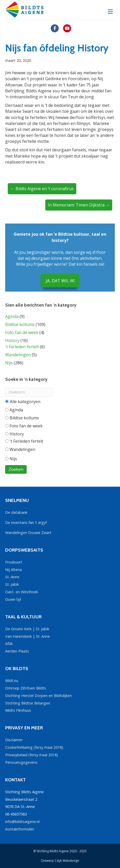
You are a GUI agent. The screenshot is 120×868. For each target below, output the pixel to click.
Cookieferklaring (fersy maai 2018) (34, 747)
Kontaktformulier (20, 829)
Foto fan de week (22, 332)
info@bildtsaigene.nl (22, 822)
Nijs (9, 363)
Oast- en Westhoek (22, 592)
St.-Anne (12, 577)
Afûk (9, 644)
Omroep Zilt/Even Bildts (26, 688)
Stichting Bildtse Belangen (28, 703)
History (12, 340)
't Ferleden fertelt (22, 347)
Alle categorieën (23, 402)
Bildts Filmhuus (18, 710)
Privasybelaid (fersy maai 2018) (32, 755)
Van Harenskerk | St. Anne (28, 636)
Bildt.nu (12, 681)
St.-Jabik (12, 584)
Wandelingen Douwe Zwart (28, 533)
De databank (16, 512)
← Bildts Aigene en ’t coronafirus (42, 189)
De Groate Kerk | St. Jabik (27, 629)
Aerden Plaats (17, 651)
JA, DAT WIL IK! (60, 281)
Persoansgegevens (21, 762)
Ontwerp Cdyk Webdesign (60, 861)
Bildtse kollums (20, 324)
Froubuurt (14, 562)
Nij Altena (13, 570)
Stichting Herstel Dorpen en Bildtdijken (39, 696)
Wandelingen (18, 355)
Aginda (12, 316)
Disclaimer (14, 740)
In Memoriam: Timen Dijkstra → (79, 205)
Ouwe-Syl (13, 599)
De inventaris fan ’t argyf (26, 522)
